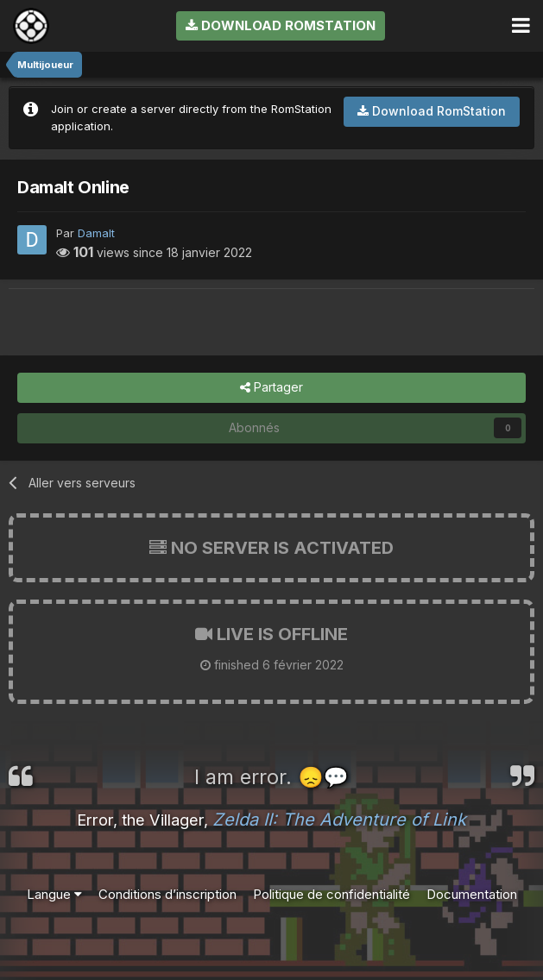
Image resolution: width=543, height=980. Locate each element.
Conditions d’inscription (167, 894)
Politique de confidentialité (331, 894)
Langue (54, 894)
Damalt (96, 233)
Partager (271, 388)
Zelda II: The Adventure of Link (339, 820)
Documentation (472, 894)
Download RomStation (281, 25)
